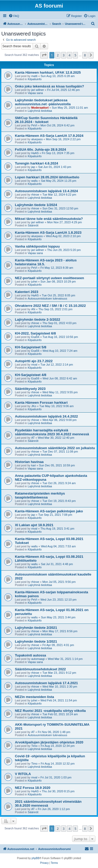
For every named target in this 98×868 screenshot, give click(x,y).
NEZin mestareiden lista (34, 697)
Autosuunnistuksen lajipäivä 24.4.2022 (46, 416)
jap (33, 167)
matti (34, 76)
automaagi (38, 659)
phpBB (36, 858)
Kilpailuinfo (35, 79)
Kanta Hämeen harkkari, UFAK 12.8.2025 (48, 72)
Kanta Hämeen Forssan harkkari (41, 403)
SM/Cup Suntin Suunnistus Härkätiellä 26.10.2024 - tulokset (46, 120)
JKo (34, 406)
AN (33, 309)
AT (33, 438)
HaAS (35, 153)
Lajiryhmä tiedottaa (40, 111)
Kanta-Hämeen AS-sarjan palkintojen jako (49, 511)
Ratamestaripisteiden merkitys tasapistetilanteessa (40, 495)
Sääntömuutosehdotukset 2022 (40, 669)
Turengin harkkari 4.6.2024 (36, 163)
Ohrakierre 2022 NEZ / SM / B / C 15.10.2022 (50, 306)
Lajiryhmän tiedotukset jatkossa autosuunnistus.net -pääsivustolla (43, 102)
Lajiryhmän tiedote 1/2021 (36, 641)
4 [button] (69, 55)
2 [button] (58, 55)
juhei (34, 281)
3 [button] (64, 55)
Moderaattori (40, 108)
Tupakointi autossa (30, 655)
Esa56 (35, 337)
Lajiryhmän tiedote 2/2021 (36, 628)
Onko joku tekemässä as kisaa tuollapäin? (50, 86)
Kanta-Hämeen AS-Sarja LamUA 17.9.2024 (49, 136)
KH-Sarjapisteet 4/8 (31, 375)
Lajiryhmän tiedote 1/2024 (36, 205)
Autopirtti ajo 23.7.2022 (34, 361)
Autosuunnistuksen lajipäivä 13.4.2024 (46, 191)
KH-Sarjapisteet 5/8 (31, 347)
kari (33, 465)
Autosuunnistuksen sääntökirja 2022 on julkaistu (55, 448)
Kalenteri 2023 (27, 292)
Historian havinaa (29, 462)
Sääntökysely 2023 (30, 389)
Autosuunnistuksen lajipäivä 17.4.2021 (46, 683)
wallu (34, 181)
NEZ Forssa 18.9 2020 (33, 788)
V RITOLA (23, 774)
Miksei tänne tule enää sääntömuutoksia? (49, 219)
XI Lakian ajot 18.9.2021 (34, 525)
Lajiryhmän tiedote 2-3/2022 (38, 319)
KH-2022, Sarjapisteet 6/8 (35, 333)
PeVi (34, 125)
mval (34, 365)
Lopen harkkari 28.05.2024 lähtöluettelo (47, 177)
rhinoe (35, 195)
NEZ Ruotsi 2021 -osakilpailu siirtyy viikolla (50, 711)
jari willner (38, 90)
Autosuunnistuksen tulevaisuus (47, 298)
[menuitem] (14, 16)
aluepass (37, 139)
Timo (34, 746)
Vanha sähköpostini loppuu (37, 246)
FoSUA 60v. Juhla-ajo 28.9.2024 (41, 149)
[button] (44, 55)
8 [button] (85, 55)
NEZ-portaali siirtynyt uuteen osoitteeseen (50, 278)
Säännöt (33, 225)
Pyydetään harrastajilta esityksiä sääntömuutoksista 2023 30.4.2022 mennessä (52, 432)
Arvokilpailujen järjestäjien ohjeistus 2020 (49, 742)
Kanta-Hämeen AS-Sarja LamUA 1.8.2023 (48, 233)
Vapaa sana (35, 93)
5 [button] (75, 55)
